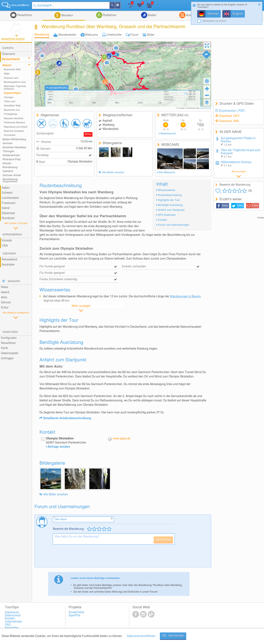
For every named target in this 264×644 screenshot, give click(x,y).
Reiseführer (24, 15)
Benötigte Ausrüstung (170, 205)
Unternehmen (13, 622)
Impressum (12, 612)
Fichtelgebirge (10, 114)
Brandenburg (10, 167)
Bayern (7, 65)
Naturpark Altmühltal (13, 119)
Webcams (91, 35)
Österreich (9, 54)
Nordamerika (12, 235)
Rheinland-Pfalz (12, 160)
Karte (5, 348)
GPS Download (167, 215)
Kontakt (162, 220)
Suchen (115, 5)
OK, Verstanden (173, 636)
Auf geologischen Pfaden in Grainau (238, 142)
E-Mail (255, 206)
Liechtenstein (10, 198)
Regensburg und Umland (16, 127)
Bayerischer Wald (12, 70)
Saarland (8, 171)
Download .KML (229, 121)
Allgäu (7, 74)
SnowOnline (76, 612)
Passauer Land (11, 78)
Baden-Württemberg (14, 139)
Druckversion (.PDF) (232, 111)
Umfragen (7, 358)
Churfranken (10, 135)
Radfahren (109, 15)
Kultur (5, 308)
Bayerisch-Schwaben (14, 131)
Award (5, 292)
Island (6, 208)
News (5, 287)
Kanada (7, 241)
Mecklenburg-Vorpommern (10, 180)
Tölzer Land (9, 102)
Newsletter (12, 628)
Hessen (7, 163)
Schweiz (7, 193)
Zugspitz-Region (12, 93)
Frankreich (9, 203)
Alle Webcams (167, 173)
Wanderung (42, 35)
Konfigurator (9, 338)
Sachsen (8, 143)
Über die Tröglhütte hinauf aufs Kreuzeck (240, 154)
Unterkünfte (114, 35)
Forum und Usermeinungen (173, 225)
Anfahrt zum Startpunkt (171, 210)
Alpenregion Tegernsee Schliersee (15, 88)
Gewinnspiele (10, 353)
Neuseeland (9, 260)
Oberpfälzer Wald (12, 106)
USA (5, 246)
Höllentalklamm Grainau (236, 164)
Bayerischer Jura (12, 110)
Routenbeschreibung (170, 195)
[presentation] (84, 557)
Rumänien (8, 218)
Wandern (67, 15)
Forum (134, 35)
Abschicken (163, 540)
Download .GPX (229, 116)
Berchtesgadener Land (15, 82)
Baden (152, 15)
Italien (6, 188)
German (213, 14)
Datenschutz (13, 616)
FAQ (8, 625)
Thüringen (8, 151)
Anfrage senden (59, 447)
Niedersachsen (11, 155)
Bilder (151, 35)
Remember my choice (214, 21)
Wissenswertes (167, 190)
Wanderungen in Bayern (185, 297)
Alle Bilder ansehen (113, 173)
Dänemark (8, 213)
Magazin (14, 281)
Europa (8, 48)
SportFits (75, 616)
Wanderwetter (67, 35)
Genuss (6, 302)
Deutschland (11, 59)
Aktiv (4, 298)
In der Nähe (120, 6)
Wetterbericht (168, 134)
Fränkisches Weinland (14, 123)
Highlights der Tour (169, 200)
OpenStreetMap (206, 108)
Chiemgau (9, 97)
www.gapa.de (122, 439)
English (238, 14)
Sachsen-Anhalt (12, 175)
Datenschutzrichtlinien (141, 636)
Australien (8, 265)
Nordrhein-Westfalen (14, 148)
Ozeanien (9, 254)
